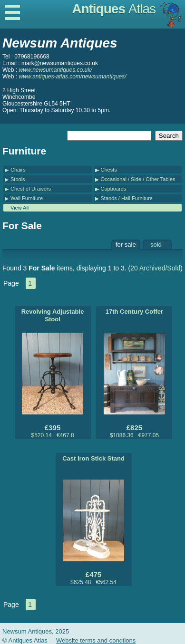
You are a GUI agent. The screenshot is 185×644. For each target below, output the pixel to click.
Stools (18, 179)
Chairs (18, 170)
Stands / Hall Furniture (127, 198)
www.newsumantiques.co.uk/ (55, 70)
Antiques (114, 9)
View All (19, 208)
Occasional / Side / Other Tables (138, 179)
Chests (109, 170)
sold (156, 245)
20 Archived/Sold (155, 268)
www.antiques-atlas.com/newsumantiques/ (72, 77)
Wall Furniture (27, 198)
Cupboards (114, 189)
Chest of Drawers (31, 189)
